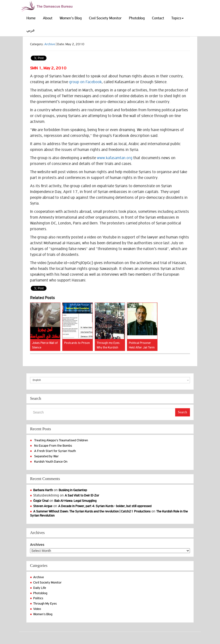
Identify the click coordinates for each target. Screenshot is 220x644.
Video (37, 609)
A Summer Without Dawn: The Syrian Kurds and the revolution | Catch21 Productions (92, 511)
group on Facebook (85, 82)
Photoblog (137, 18)
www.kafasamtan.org (115, 158)
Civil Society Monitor (105, 18)
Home (31, 18)
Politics (38, 598)
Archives (37, 545)
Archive (50, 44)
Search (182, 412)
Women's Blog (43, 614)
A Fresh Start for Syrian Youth (55, 451)
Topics (177, 18)
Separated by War (46, 456)
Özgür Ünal (41, 501)
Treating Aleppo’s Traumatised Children (61, 440)
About (48, 18)
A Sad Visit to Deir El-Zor (82, 495)
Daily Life (40, 588)
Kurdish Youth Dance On (51, 462)
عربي (31, 30)
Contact (158, 18)
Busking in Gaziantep (73, 490)
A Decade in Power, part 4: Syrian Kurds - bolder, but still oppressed (105, 506)
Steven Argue (43, 506)
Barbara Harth (43, 490)
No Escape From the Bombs (53, 446)
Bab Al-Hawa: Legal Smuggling (75, 501)
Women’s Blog (71, 18)
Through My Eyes (45, 603)
